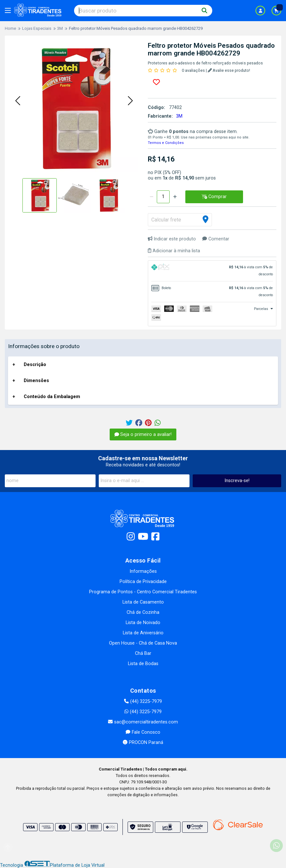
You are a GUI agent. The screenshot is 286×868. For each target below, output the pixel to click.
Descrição (35, 365)
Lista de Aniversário (143, 633)
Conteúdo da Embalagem (52, 397)
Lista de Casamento (143, 602)
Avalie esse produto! (229, 70)
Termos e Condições (166, 143)
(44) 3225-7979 (143, 701)
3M (179, 116)
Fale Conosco (143, 732)
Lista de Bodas (143, 664)
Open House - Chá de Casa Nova (143, 643)
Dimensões (36, 381)
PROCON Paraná (143, 743)
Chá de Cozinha (143, 612)
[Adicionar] (175, 197)
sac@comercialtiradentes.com (143, 722)
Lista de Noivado (143, 623)
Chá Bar (143, 653)
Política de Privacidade (143, 582)
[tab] (212, 271)
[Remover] (151, 197)
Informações (143, 571)
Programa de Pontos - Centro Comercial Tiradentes (143, 592)
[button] (18, 101)
